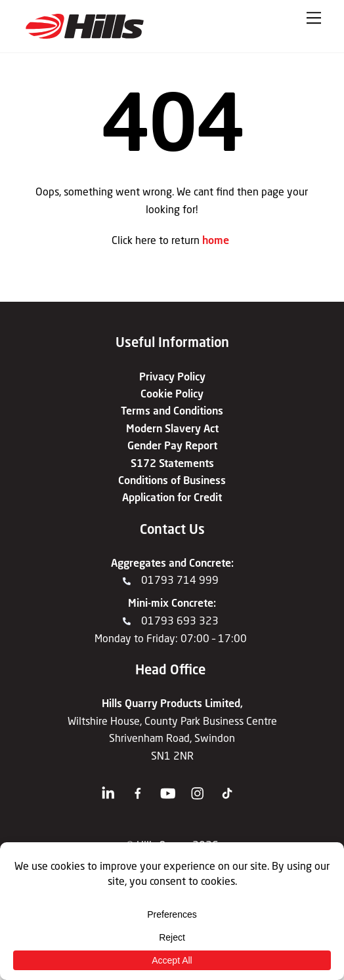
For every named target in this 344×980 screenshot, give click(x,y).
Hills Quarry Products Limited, (172, 703)
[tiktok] (229, 788)
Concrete (210, 562)
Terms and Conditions (172, 410)
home (216, 240)
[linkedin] (111, 788)
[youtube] (170, 788)
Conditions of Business (172, 480)
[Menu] (314, 18)
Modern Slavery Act (172, 428)
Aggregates (139, 562)
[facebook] (140, 788)
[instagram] (201, 788)
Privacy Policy (172, 376)
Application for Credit (172, 497)
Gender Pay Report (172, 445)
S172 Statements (172, 463)
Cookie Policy (172, 393)
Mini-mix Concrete (171, 602)
